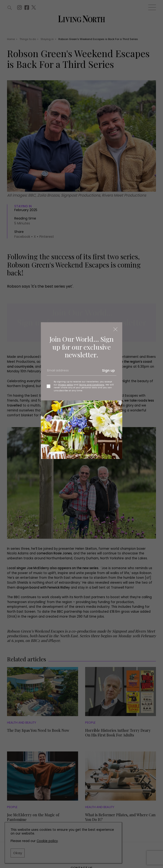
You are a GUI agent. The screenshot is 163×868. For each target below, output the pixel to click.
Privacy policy (66, 385)
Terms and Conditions (92, 385)
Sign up (108, 370)
